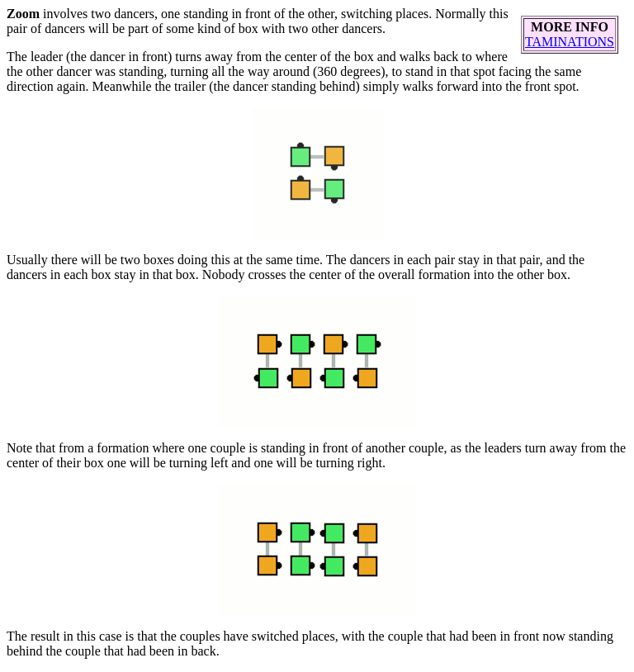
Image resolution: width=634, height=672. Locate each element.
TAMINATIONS (570, 42)
